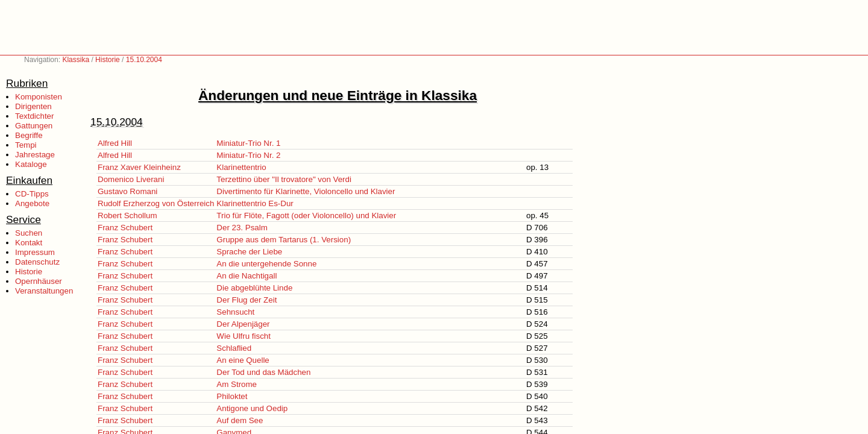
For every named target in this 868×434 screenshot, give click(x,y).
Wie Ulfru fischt (244, 336)
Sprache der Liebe (249, 252)
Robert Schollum (127, 215)
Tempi (26, 145)
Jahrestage (35, 155)
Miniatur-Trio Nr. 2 (248, 155)
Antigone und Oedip (252, 408)
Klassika (76, 60)
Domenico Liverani (131, 179)
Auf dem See (240, 420)
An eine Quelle (243, 360)
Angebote (32, 203)
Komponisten (39, 97)
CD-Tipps (32, 194)
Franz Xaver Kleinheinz (139, 167)
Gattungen (34, 126)
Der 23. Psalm (242, 228)
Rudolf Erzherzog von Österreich (156, 203)
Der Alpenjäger (243, 324)
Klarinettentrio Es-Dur (255, 203)
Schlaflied (234, 348)
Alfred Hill (115, 143)
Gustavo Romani (127, 191)
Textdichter (34, 116)
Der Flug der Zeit (247, 300)
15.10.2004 (144, 60)
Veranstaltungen (44, 291)
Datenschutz (37, 262)
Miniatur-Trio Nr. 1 (248, 143)
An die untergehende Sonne (266, 264)
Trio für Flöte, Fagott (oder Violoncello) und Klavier (306, 215)
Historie (108, 60)
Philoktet (232, 396)
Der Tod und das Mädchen (263, 372)
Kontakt (29, 243)
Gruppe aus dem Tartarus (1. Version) (284, 240)
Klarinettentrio (241, 167)
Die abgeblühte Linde (254, 288)
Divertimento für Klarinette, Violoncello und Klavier (306, 191)
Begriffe (29, 135)
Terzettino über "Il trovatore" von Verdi (284, 179)
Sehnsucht (235, 312)
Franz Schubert (125, 228)
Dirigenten (33, 106)
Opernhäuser (39, 281)
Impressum (35, 252)
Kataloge (31, 164)
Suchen (29, 233)
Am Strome (237, 384)
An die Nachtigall (247, 276)
